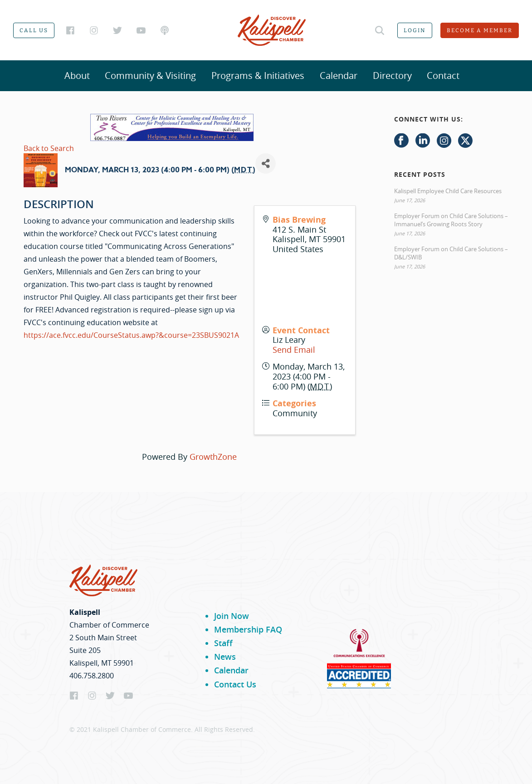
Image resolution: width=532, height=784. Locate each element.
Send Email (294, 350)
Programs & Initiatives (258, 75)
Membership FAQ (248, 629)
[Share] (266, 163)
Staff (223, 643)
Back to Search (49, 148)
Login (415, 30)
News (225, 657)
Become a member (480, 30)
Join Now (232, 616)
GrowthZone (213, 457)
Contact (443, 75)
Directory (392, 75)
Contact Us (235, 684)
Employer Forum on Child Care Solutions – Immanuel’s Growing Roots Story (451, 220)
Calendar (339, 75)
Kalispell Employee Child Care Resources (448, 191)
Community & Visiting (150, 75)
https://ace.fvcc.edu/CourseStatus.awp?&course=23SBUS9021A (131, 335)
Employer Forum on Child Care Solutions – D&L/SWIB (451, 253)
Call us (34, 30)
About (77, 75)
